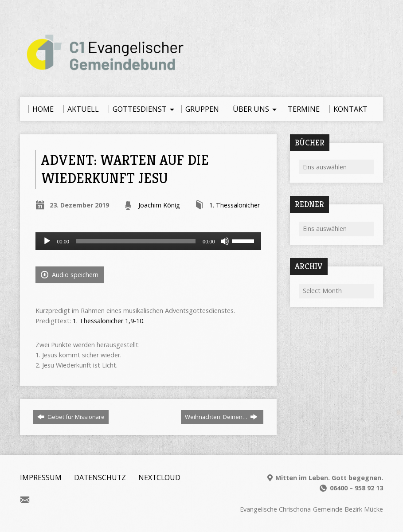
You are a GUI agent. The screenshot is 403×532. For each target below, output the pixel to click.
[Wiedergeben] (47, 241)
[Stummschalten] (225, 241)
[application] (148, 241)
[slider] (136, 241)
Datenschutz (100, 477)
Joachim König (159, 205)
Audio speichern (70, 275)
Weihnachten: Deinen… (221, 417)
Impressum (41, 477)
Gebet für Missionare (71, 417)
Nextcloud (159, 477)
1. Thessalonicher (235, 205)
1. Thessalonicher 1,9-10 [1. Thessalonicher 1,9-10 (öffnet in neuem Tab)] (108, 321)
